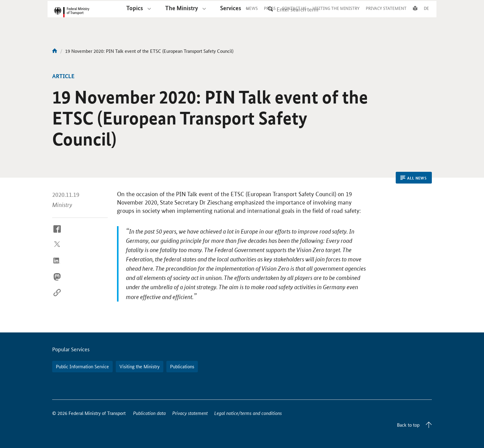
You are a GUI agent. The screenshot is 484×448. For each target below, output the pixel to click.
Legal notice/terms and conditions (248, 413)
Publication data (149, 413)
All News (413, 178)
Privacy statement (190, 413)
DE (426, 14)
